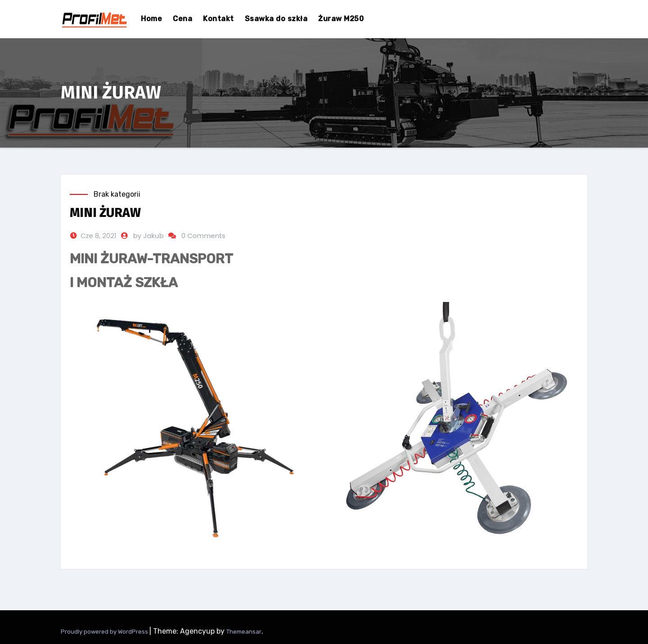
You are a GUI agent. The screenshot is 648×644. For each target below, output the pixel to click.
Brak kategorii (117, 194)
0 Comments (203, 236)
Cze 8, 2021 (99, 236)
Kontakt (218, 19)
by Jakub (148, 236)
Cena (182, 19)
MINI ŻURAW (105, 213)
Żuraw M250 (341, 19)
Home (151, 19)
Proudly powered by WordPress (105, 632)
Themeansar (244, 632)
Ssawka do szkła (276, 19)
